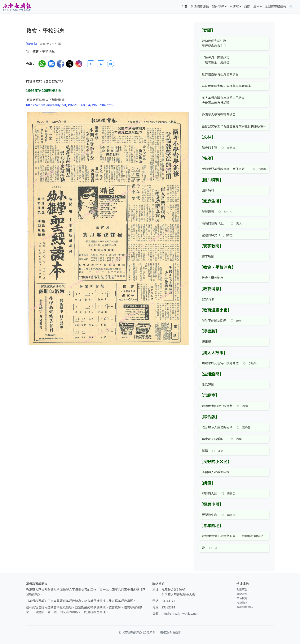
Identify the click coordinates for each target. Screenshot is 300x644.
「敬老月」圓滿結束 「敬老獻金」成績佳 (216, 60)
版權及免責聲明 (171, 632)
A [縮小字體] (91, 64)
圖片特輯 (208, 190)
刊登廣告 (242, 589)
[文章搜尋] (291, 7)
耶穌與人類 (210, 493)
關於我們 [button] (218, 6)
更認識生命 (210, 515)
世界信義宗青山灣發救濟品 (220, 74)
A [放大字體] (101, 64)
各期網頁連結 (200, 6)
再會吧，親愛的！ (214, 439)
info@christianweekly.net (180, 613)
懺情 (205, 450)
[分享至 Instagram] (79, 64)
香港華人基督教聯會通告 (219, 114)
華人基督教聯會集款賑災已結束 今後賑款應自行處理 (223, 100)
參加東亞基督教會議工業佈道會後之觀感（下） (225, 169)
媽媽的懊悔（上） (214, 223)
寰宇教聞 (208, 256)
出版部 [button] (234, 6)
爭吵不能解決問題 (214, 320)
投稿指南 (242, 602)
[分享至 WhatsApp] (42, 64)
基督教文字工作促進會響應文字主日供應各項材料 (234, 126)
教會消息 (208, 299)
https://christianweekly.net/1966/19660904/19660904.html (70, 105)
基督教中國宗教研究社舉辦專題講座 (226, 86)
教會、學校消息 (213, 278)
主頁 (184, 6)
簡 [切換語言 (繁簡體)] (111, 64)
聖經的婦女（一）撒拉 (217, 235)
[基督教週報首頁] (17, 7)
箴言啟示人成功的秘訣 (217, 427)
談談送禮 (208, 211)
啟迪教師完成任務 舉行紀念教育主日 (214, 43)
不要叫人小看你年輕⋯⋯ (219, 472)
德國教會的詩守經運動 (217, 406)
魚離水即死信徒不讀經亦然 (220, 363)
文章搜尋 (242, 598)
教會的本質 (210, 147)
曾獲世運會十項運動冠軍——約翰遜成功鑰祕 (232, 536)
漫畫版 (206, 342)
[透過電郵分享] (51, 64)
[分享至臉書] (60, 64)
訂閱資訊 (242, 594)
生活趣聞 (208, 384)
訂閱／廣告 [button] (252, 6)
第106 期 (31, 43)
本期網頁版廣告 (276, 6)
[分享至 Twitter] (70, 64)
